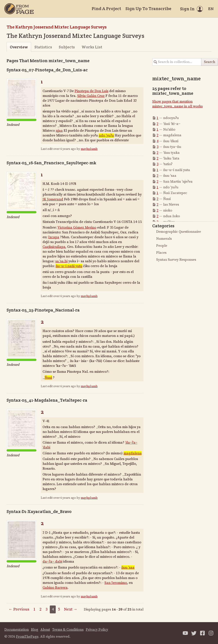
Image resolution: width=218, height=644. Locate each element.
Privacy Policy (97, 630)
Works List (92, 47)
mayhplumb (89, 149)
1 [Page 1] (34, 609)
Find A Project (106, 9)
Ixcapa (54, 237)
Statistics (43, 47)
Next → (71, 609)
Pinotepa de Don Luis (91, 91)
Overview (19, 47)
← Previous (19, 609)
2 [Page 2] (40, 609)
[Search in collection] (177, 62)
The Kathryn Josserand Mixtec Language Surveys (57, 27)
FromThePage (27, 637)
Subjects (67, 47)
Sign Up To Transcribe (148, 9)
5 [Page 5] (59, 609)
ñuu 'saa (128, 567)
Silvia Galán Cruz (91, 96)
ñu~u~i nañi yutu (69, 266)
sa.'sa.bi (61, 261)
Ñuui (48, 378)
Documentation (17, 630)
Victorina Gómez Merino (77, 227)
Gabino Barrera (55, 588)
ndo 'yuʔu (106, 135)
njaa (59, 131)
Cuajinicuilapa (54, 247)
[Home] (19, 9)
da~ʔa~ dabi (52, 562)
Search (210, 62)
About (45, 630)
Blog (35, 630)
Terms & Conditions (68, 630)
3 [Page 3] (47, 609)
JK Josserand (53, 199)
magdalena (133, 453)
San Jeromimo (116, 583)
